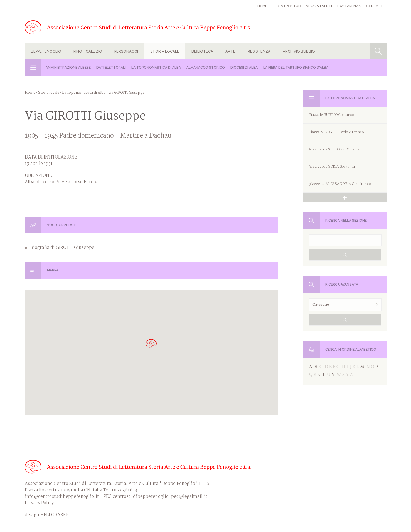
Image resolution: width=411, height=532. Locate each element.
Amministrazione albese (68, 68)
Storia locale (165, 51)
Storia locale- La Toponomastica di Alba (72, 93)
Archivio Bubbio (299, 51)
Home (262, 6)
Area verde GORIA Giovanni (332, 167)
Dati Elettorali (111, 68)
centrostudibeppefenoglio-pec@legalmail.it (160, 497)
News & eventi (319, 6)
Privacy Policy (39, 503)
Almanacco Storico (206, 68)
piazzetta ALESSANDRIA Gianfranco (340, 184)
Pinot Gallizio (88, 51)
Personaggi (126, 51)
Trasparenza (349, 6)
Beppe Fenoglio (46, 51)
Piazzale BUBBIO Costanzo (331, 115)
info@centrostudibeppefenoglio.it (62, 497)
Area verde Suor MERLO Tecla (334, 149)
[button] (151, 346)
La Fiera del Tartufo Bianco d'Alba (296, 68)
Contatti (375, 6)
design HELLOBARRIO (48, 515)
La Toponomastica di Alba (156, 68)
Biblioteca (202, 51)
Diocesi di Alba (244, 68)
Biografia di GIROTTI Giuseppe (62, 248)
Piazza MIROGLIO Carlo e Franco (336, 132)
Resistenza (259, 51)
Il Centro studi (287, 6)
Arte (230, 51)
